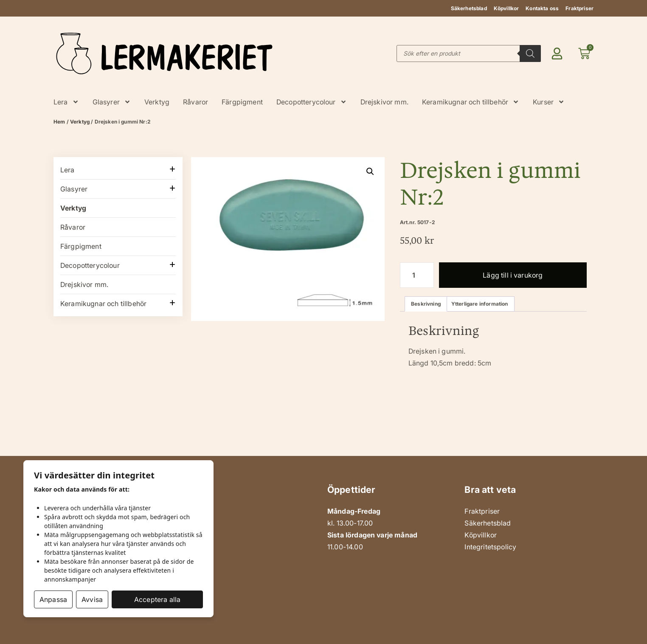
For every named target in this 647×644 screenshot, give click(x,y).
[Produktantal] (417, 275)
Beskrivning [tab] (426, 304)
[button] (370, 172)
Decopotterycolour (312, 102)
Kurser (549, 102)
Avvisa (92, 599)
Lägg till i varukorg (513, 275)
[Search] (530, 53)
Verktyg (157, 102)
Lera (66, 102)
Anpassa (53, 599)
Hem (59, 122)
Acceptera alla (157, 599)
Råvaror (196, 102)
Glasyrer (112, 102)
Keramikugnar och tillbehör (471, 102)
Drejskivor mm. (384, 102)
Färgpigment (242, 102)
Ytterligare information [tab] (480, 304)
